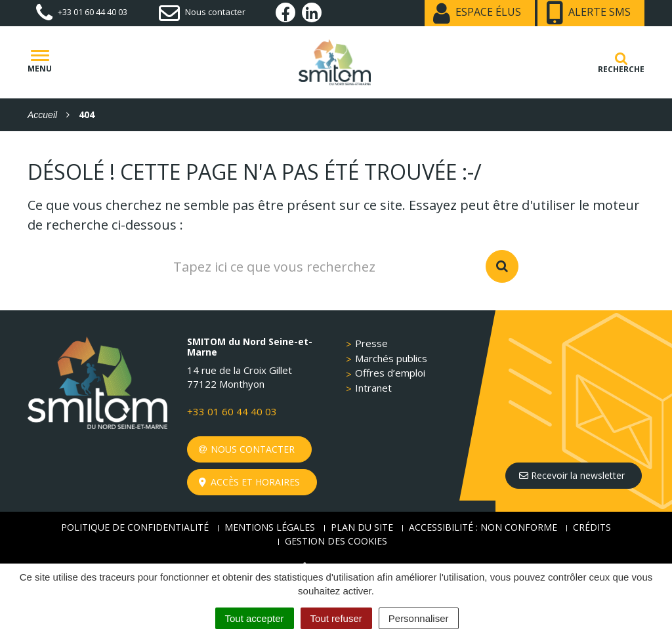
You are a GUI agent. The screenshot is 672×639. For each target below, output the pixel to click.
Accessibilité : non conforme (483, 527)
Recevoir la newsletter (572, 475)
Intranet (373, 388)
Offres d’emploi (390, 373)
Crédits (592, 527)
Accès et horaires (250, 482)
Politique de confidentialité (135, 527)
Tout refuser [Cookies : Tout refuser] (336, 618)
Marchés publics (391, 358)
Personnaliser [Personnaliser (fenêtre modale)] (419, 618)
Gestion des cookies (336, 541)
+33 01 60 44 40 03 (232, 411)
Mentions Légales (270, 527)
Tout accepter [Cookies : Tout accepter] (255, 618)
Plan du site (362, 527)
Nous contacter (247, 449)
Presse (371, 343)
